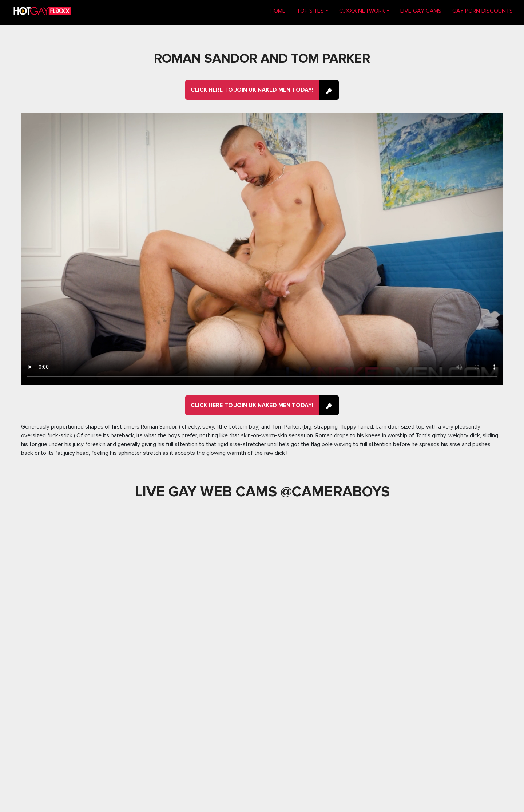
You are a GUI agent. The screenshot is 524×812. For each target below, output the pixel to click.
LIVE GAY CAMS (421, 11)
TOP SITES (310, 11)
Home (280, 10)
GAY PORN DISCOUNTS (483, 11)
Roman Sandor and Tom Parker (262, 59)
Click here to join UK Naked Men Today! (252, 90)
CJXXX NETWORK (362, 11)
